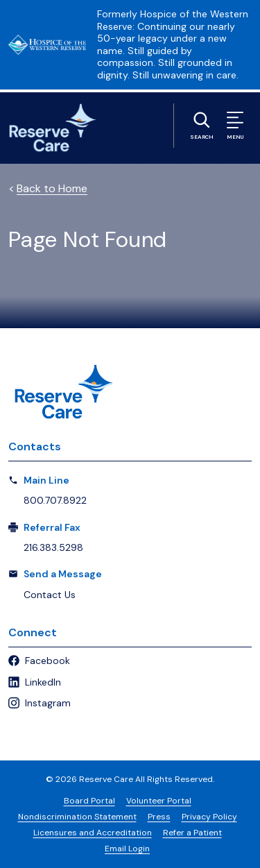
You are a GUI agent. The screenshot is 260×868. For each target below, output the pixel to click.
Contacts (35, 446)
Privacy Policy (209, 817)
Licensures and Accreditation (93, 833)
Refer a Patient (192, 833)
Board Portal (89, 801)
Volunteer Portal (159, 801)
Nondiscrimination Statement (77, 817)
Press (159, 817)
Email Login (127, 849)
